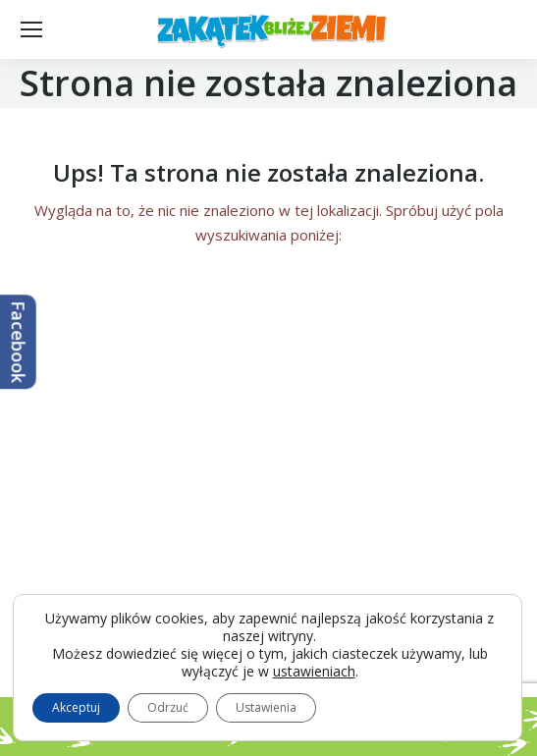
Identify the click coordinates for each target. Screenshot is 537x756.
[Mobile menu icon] (31, 29)
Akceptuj (76, 707)
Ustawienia (266, 707)
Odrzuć (168, 707)
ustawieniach (314, 672)
